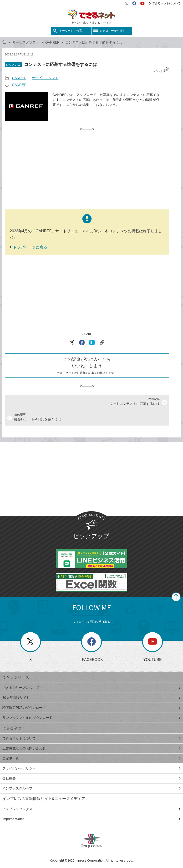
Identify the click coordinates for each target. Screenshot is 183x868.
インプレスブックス (91, 809)
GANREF (52, 42)
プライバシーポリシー (91, 768)
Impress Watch (91, 819)
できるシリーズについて (91, 688)
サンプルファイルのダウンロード (91, 718)
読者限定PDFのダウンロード (91, 708)
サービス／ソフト (26, 42)
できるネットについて (165, 3)
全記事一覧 (91, 758)
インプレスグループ (91, 788)
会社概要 (91, 778)
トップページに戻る (30, 247)
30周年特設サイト (91, 698)
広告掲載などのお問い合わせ (91, 748)
